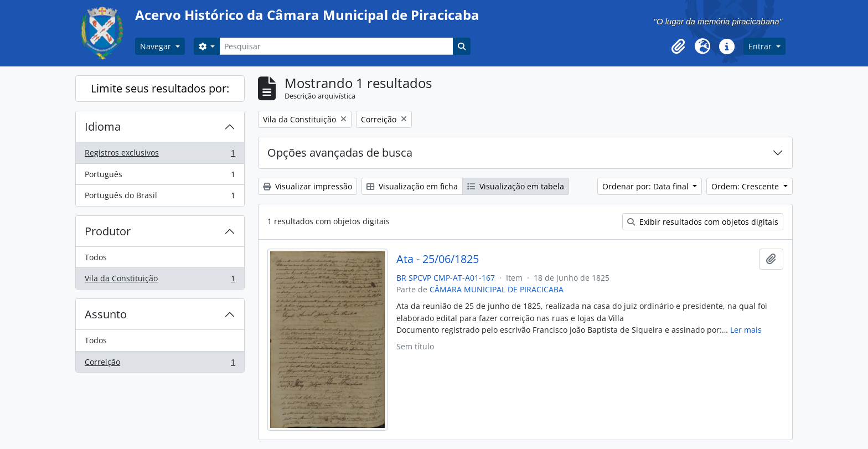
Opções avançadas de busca (340, 153)
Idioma (103, 127)
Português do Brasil (160, 198)
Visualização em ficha (412, 186)
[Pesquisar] (336, 46)
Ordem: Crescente (746, 186)
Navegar (157, 46)
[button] (678, 47)
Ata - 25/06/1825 (438, 259)
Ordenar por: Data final (647, 186)
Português (160, 177)
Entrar (761, 46)
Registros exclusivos (160, 155)
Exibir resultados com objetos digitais (703, 222)
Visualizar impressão (308, 186)
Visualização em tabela (516, 186)
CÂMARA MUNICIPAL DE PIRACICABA (497, 289)
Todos (96, 257)
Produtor (108, 231)
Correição (160, 364)
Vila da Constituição (160, 281)
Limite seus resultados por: (160, 88)
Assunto (106, 314)
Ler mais (746, 330)
